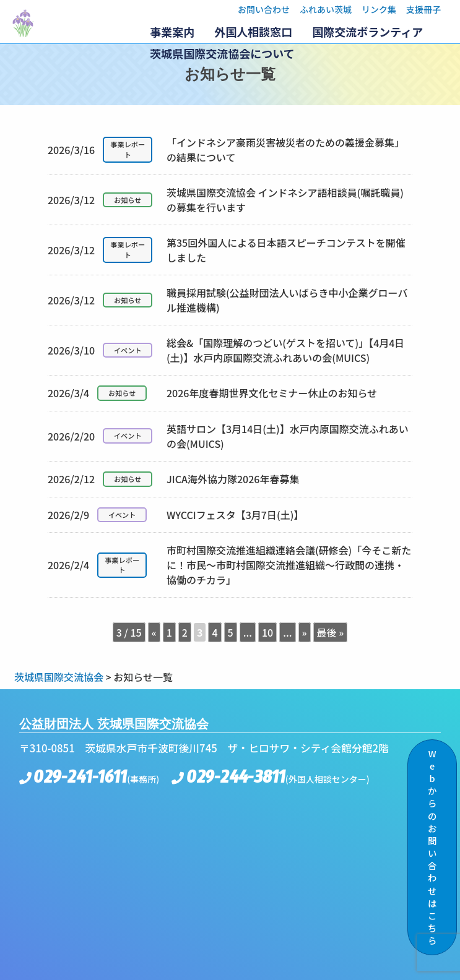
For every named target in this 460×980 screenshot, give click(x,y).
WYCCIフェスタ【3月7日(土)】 (176, 515)
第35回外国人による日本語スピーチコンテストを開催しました (227, 250)
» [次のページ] (305, 632)
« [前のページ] (154, 632)
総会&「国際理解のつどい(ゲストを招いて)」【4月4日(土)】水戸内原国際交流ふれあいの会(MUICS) (226, 350)
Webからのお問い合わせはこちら (432, 847)
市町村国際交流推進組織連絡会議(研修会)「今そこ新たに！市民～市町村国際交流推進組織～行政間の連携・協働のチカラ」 (229, 565)
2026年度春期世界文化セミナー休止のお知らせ (212, 393)
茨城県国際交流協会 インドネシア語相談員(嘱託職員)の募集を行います (226, 200)
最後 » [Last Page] (331, 632)
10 (267, 632)
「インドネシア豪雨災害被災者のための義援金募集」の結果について (226, 150)
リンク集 (379, 9)
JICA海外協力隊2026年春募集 (174, 479)
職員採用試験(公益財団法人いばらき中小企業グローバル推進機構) (228, 300)
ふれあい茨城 (326, 9)
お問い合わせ (264, 9)
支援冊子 (423, 9)
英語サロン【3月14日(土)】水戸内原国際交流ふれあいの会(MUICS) (228, 436)
